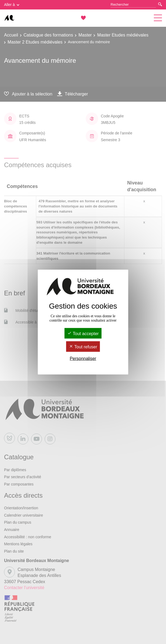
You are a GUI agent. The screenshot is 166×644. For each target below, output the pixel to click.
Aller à (12, 5)
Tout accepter (83, 333)
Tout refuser (83, 347)
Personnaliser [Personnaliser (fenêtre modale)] (83, 359)
